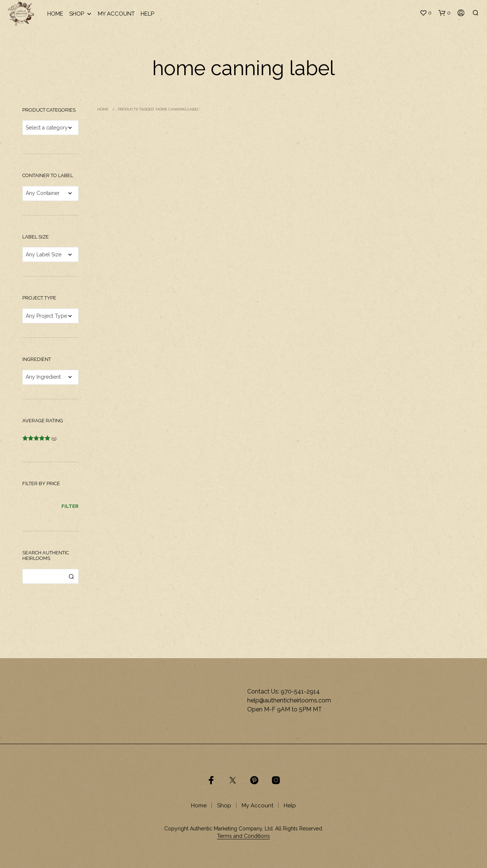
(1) (39, 439)
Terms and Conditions (244, 836)
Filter (70, 506)
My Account (116, 14)
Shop (81, 14)
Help (147, 14)
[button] (426, 13)
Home (55, 14)
